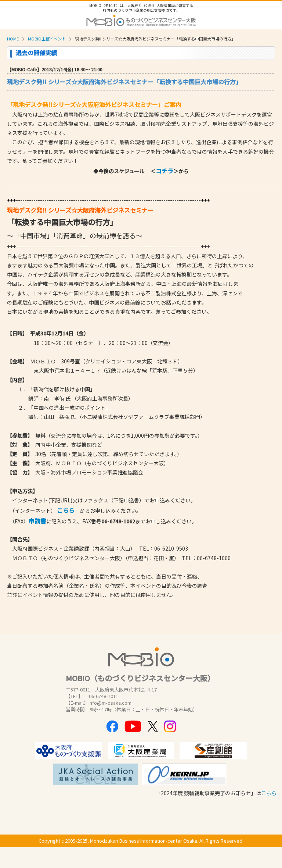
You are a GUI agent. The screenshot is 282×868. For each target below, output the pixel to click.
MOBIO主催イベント (47, 39)
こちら (269, 793)
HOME (13, 39)
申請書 (37, 521)
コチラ (164, 171)
